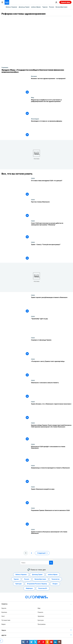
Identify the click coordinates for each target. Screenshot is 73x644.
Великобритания (61, 7)
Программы (42, 624)
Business (4, 612)
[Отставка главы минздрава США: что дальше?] (51, 188)
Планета (40, 612)
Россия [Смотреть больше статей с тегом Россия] (27, 579)
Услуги (4, 630)
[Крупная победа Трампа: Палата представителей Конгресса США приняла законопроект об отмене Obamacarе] (51, 433)
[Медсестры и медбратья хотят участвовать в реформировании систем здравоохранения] (51, 107)
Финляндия (35, 119)
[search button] (51, 563)
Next (3, 616)
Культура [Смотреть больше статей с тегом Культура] (19, 584)
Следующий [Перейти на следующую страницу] (41, 553)
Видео (4, 624)
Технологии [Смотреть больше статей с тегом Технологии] (55, 579)
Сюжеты (4, 604)
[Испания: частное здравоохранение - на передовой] (51, 86)
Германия (5, 67)
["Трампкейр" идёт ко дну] (51, 326)
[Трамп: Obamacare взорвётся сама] (51, 497)
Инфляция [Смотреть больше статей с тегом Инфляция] (29, 588)
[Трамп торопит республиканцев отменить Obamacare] (51, 305)
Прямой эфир (65, 2)
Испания (34, 76)
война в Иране (36, 7)
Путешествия (6, 620)
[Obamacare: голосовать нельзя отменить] (51, 390)
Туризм (45, 7)
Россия (52, 7)
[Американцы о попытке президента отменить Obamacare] (51, 475)
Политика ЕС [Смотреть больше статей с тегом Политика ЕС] (43, 588)
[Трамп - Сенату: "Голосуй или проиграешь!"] (51, 252)
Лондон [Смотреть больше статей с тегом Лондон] (55, 584)
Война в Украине (11, 7)
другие (4, 635)
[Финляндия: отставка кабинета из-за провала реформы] (51, 129)
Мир (33, 97)
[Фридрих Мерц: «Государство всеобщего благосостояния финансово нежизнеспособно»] (36, 71)
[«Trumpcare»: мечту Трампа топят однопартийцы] (51, 369)
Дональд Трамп (24, 7)
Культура (41, 620)
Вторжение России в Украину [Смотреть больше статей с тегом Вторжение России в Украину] (37, 584)
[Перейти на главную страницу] (7, 2)
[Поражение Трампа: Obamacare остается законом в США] (51, 518)
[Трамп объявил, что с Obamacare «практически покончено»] (51, 411)
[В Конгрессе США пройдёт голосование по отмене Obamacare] (51, 454)
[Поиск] (37, 563)
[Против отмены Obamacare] (51, 209)
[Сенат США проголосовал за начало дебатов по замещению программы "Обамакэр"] (51, 231)
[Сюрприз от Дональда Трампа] (51, 348)
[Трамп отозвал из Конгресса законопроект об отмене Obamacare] (51, 539)
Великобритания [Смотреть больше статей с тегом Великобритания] (40, 579)
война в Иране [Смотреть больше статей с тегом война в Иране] (53, 575)
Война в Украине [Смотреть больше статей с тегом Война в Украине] (21, 575)
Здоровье (41, 616)
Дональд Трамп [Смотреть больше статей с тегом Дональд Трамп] (37, 575)
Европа (4, 608)
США (33, 178)
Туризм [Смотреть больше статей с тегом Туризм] (16, 579)
